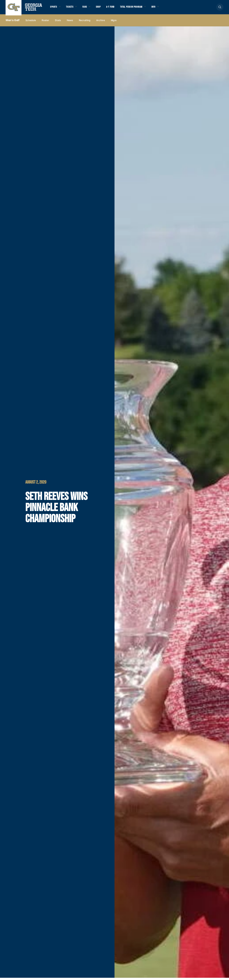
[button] (220, 8)
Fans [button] (87, 8)
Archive (101, 22)
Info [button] (162, 8)
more (114, 22)
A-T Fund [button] (115, 8)
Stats (58, 22)
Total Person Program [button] (138, 8)
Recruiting (85, 22)
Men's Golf (13, 22)
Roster (45, 22)
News (70, 22)
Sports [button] (54, 8)
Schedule (31, 22)
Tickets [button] (71, 8)
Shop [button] (102, 8)
